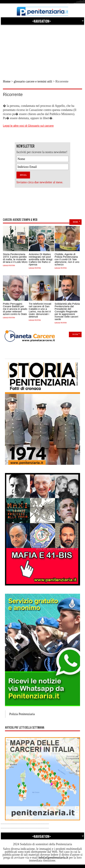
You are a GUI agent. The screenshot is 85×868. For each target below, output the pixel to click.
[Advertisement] (42, 49)
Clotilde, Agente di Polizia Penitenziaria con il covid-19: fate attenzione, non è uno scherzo (67, 259)
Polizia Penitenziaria (22, 714)
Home (7, 81)
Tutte (75, 334)
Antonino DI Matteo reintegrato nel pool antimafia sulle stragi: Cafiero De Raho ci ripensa (41, 259)
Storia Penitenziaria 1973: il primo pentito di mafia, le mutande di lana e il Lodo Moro (15, 258)
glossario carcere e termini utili (33, 81)
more (75, 222)
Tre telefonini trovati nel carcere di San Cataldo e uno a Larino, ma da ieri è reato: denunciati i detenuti (40, 310)
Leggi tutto (9, 265)
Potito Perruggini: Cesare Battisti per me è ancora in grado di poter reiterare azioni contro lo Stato (15, 309)
